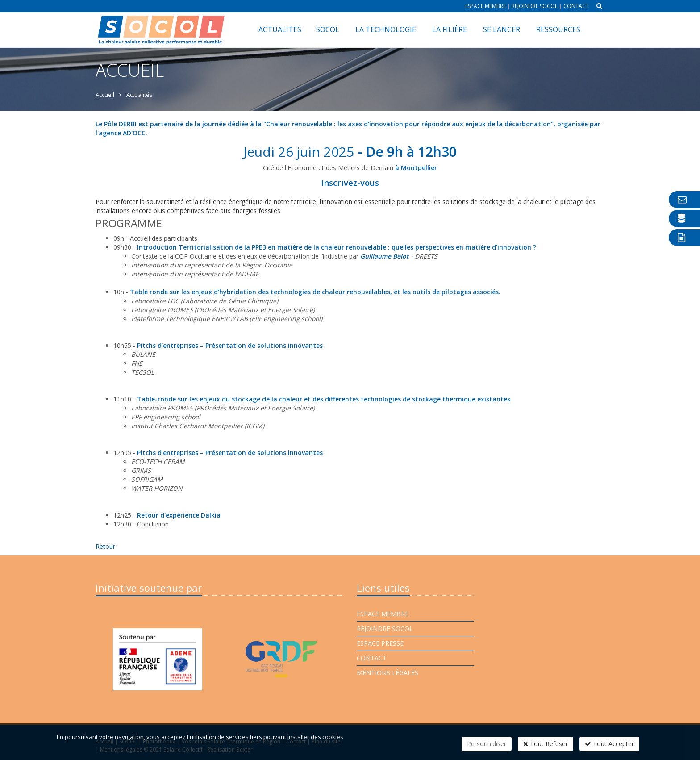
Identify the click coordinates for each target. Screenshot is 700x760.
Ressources (558, 29)
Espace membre (485, 6)
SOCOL (328, 29)
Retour (105, 546)
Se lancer (502, 29)
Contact (576, 6)
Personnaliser (487, 744)
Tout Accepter (609, 744)
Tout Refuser (546, 744)
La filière (450, 29)
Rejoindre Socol (535, 6)
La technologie (386, 29)
